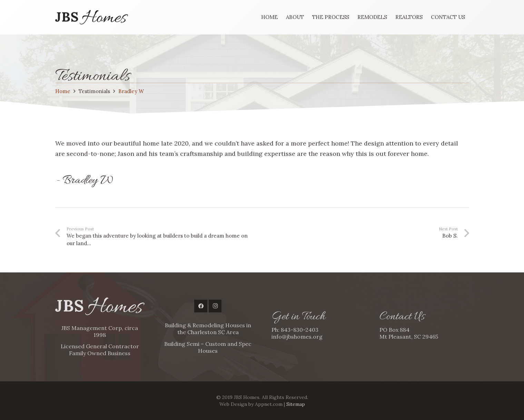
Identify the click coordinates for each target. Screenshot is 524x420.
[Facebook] (201, 306)
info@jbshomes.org (297, 337)
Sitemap (296, 404)
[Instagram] (215, 306)
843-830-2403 (300, 330)
